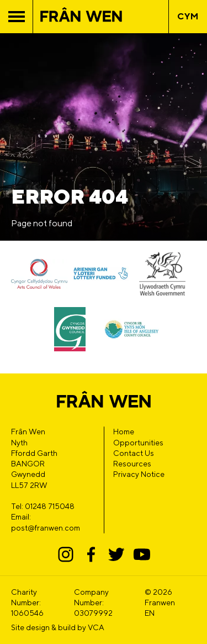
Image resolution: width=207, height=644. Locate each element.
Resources (132, 464)
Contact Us (134, 453)
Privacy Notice (139, 474)
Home (124, 432)
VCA (96, 627)
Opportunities (138, 443)
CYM (188, 16)
